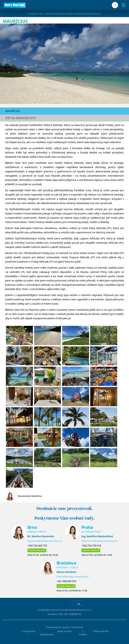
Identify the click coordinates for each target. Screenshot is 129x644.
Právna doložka (101, 631)
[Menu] (123, 5)
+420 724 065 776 (37, 546)
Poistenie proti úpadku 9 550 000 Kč (64, 627)
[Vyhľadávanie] (115, 5)
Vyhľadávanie (47, 634)
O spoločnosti (28, 631)
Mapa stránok (64, 631)
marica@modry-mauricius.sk (73, 577)
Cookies (83, 634)
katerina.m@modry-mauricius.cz (100, 541)
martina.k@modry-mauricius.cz (45, 541)
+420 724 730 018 (91, 546)
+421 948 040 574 (66, 581)
